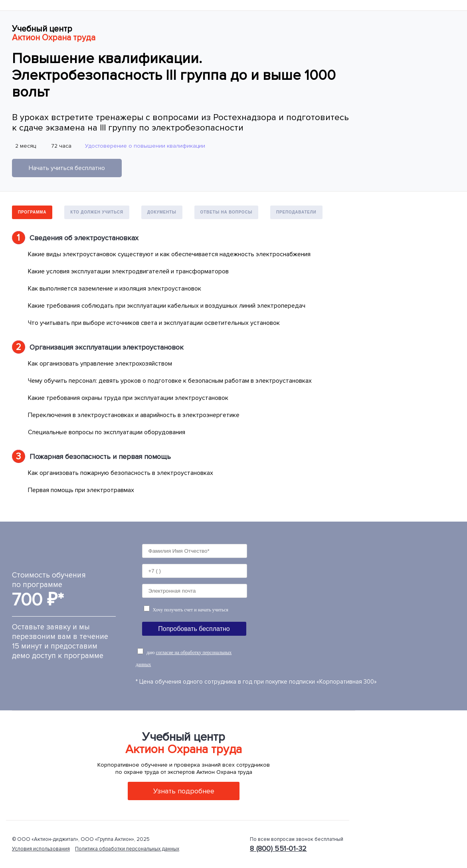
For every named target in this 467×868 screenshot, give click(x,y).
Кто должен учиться (97, 212)
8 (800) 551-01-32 (278, 848)
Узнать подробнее (184, 791)
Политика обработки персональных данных (127, 849)
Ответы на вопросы (227, 212)
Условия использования (41, 849)
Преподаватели (296, 212)
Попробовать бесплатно (194, 629)
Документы (162, 212)
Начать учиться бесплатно (67, 168)
